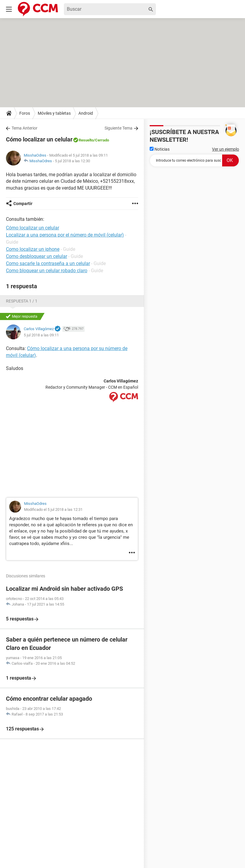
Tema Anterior (25, 128)
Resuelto (86, 140)
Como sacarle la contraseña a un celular (48, 263)
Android (86, 113)
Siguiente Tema (118, 128)
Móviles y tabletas (54, 113)
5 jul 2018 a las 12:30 (72, 161)
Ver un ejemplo (226, 149)
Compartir (23, 204)
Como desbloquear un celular (37, 256)
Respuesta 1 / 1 (22, 301)
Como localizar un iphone (33, 249)
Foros (25, 113)
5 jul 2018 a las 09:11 (41, 335)
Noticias (160, 149)
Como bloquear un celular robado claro (47, 271)
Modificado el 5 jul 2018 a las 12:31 (53, 509)
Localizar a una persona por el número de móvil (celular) (65, 235)
